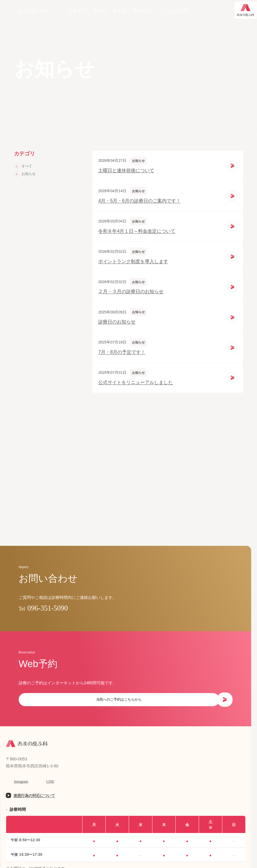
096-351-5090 (60, 611)
